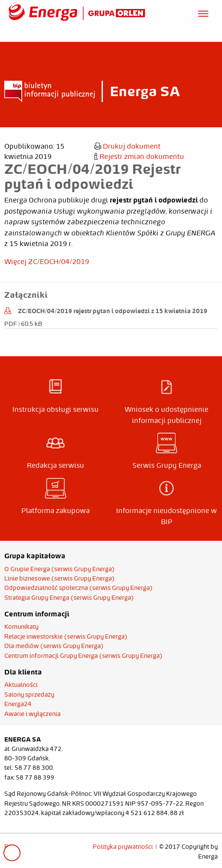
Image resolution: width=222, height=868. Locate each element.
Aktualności (21, 685)
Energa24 (18, 704)
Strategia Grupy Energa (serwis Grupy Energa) (69, 598)
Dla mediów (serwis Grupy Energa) (54, 646)
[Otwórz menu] (203, 12)
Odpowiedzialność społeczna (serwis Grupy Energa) (79, 588)
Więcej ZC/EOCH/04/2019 (47, 261)
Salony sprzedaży (29, 695)
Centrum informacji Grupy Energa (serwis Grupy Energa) (83, 656)
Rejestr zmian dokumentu (139, 156)
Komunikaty (21, 627)
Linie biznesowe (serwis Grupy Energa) (60, 578)
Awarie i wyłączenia (32, 714)
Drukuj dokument (127, 146)
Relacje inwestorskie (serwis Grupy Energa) (66, 636)
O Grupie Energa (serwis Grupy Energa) (60, 569)
